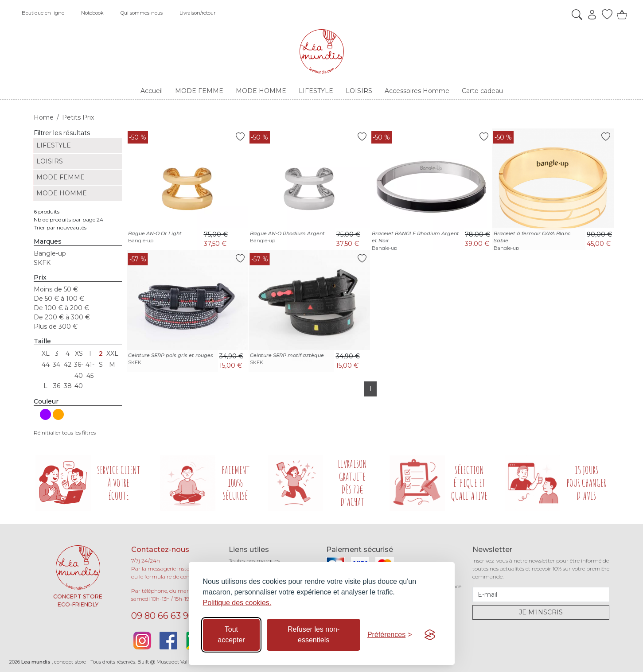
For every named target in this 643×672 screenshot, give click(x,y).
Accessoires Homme (417, 91)
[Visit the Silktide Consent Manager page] (430, 635)
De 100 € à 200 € (61, 308)
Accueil (152, 91)
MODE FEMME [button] (199, 91)
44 (46, 365)
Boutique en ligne (43, 13)
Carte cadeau (482, 91)
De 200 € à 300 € (62, 317)
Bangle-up (50, 253)
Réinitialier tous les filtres (65, 433)
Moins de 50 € (56, 289)
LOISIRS (50, 161)
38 (68, 386)
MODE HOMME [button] (261, 91)
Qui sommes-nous (142, 13)
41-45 (90, 365)
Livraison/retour (197, 13)
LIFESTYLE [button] (316, 91)
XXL (112, 353)
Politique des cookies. (237, 603)
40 (79, 386)
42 (68, 365)
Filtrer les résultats (62, 133)
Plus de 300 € (56, 326)
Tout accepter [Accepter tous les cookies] (231, 635)
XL (46, 353)
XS (79, 353)
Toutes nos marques (254, 561)
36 (57, 386)
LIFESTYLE (54, 145)
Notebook (92, 13)
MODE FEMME (60, 177)
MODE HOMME (62, 193)
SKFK (42, 263)
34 (57, 365)
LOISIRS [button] (359, 91)
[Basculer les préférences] (390, 635)
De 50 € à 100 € (59, 299)
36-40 (79, 365)
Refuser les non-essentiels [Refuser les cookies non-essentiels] (314, 635)
